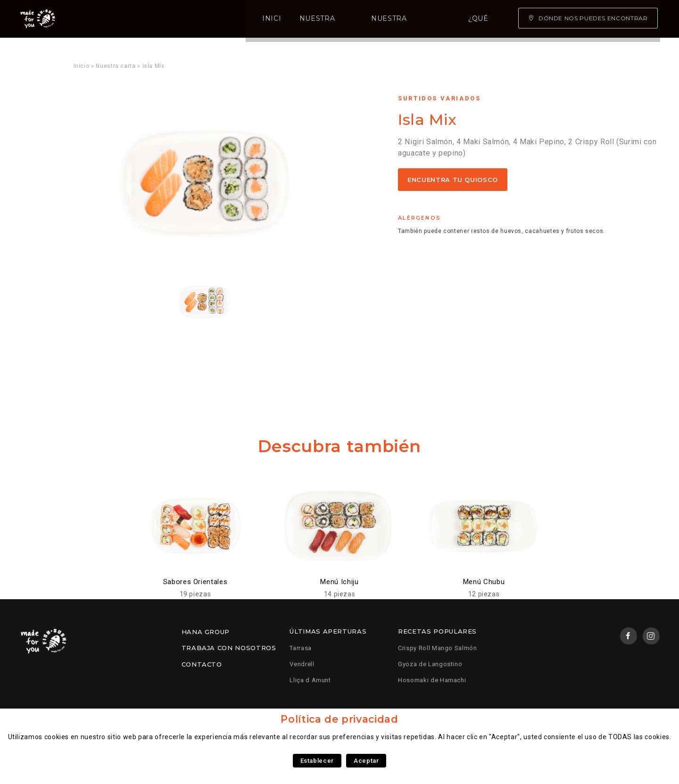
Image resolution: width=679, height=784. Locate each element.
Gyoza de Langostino (430, 664)
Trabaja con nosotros (229, 648)
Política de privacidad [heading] (339, 719)
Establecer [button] (317, 761)
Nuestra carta (186, 19)
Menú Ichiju (339, 582)
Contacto (202, 664)
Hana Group (206, 632)
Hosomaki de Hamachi (432, 680)
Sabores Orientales (195, 582)
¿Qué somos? (362, 19)
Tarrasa (300, 648)
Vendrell (302, 664)
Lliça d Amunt (310, 680)
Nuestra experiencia (276, 19)
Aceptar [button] (366, 761)
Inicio (128, 19)
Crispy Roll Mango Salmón (437, 648)
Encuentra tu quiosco (453, 180)
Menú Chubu (484, 582)
